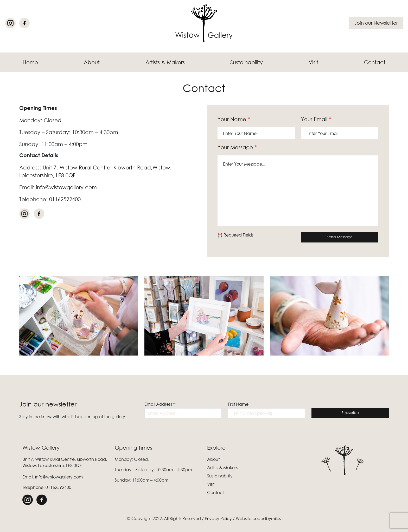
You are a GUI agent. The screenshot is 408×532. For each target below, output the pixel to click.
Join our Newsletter (376, 23)
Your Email (316, 119)
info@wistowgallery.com (66, 187)
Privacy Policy (218, 518)
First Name (238, 404)
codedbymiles (267, 518)
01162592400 (65, 199)
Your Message (237, 147)
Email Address (160, 404)
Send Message (340, 237)
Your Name (234, 119)
